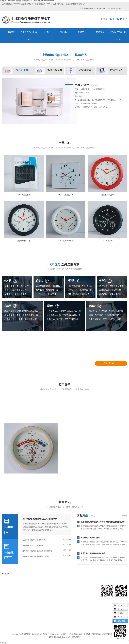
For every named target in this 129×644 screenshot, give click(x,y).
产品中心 (46, 32)
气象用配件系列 (29, 605)
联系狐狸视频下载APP (118, 36)
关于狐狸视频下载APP (29, 36)
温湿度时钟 (28, 620)
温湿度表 (27, 617)
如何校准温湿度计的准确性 (33, 546)
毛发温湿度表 (28, 601)
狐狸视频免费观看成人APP (76, 4)
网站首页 (11, 32)
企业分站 (83, 8)
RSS (98, 8)
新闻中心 (82, 32)
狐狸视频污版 (58, 4)
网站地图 (92, 8)
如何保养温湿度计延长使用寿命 (35, 540)
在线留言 (100, 32)
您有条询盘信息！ (115, 8)
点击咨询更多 (109, 363)
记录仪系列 (28, 598)
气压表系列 (28, 609)
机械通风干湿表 (29, 594)
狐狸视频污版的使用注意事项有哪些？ (37, 551)
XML (103, 8)
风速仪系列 (28, 590)
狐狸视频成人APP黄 (43, 4)
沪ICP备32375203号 (76, 634)
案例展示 (64, 32)
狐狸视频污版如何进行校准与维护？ (37, 556)
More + (124, 515)
